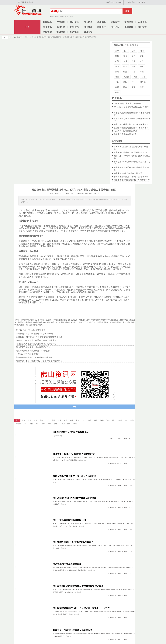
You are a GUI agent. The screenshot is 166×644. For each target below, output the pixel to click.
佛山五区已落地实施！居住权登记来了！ (131, 124)
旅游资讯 (129, 22)
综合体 (143, 82)
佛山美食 (102, 22)
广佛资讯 (61, 22)
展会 (142, 56)
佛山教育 (129, 27)
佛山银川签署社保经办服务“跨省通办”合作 (132, 180)
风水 (135, 77)
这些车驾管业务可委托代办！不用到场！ (131, 128)
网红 (125, 87)
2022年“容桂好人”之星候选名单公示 (71, 432)
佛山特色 (88, 22)
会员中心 (110, 2)
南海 (62, 16)
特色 (133, 66)
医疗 (125, 72)
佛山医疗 (102, 27)
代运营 (126, 77)
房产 (133, 56)
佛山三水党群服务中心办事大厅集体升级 (131, 177)
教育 (125, 66)
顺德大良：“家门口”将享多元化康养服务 (73, 630)
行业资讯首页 (15, 37)
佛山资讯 (74, 22)
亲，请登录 (22, 2)
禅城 (52, 16)
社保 (142, 61)
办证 (25, 37)
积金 (133, 61)
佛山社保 (61, 32)
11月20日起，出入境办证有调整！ (128, 103)
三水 (67, 16)
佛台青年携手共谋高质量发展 (67, 564)
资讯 (125, 51)
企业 (125, 61)
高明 (72, 16)
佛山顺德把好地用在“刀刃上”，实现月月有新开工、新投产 (81, 608)
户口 (117, 66)
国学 (117, 51)
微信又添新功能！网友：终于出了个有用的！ (75, 476)
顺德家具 (47, 22)
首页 (27, 27)
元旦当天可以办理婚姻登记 (125, 131)
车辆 (144, 77)
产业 (133, 82)
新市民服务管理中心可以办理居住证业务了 (132, 152)
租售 (117, 56)
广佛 (117, 61)
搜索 (127, 11)
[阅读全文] (58, 436)
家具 (117, 92)
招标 (133, 51)
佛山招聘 (61, 27)
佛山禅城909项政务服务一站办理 (128, 173)
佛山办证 (88, 27)
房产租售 (74, 32)
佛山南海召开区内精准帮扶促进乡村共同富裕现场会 (78, 586)
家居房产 (115, 22)
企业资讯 (142, 22)
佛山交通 (142, 27)
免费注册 (30, 2)
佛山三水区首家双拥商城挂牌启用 (69, 520)
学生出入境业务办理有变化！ (126, 134)
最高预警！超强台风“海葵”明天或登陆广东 (74, 454)
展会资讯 (47, 27)
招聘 (142, 51)
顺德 (57, 16)
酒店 (117, 72)
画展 (133, 87)
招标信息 (74, 27)
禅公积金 (47, 32)
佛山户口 (115, 27)
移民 (125, 82)
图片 (117, 82)
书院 (117, 77)
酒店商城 (88, 32)
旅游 (142, 66)
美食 (125, 56)
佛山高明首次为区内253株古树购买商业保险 (74, 498)
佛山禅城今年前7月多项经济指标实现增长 (73, 542)
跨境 (142, 87)
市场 (117, 87)
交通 (133, 72)
